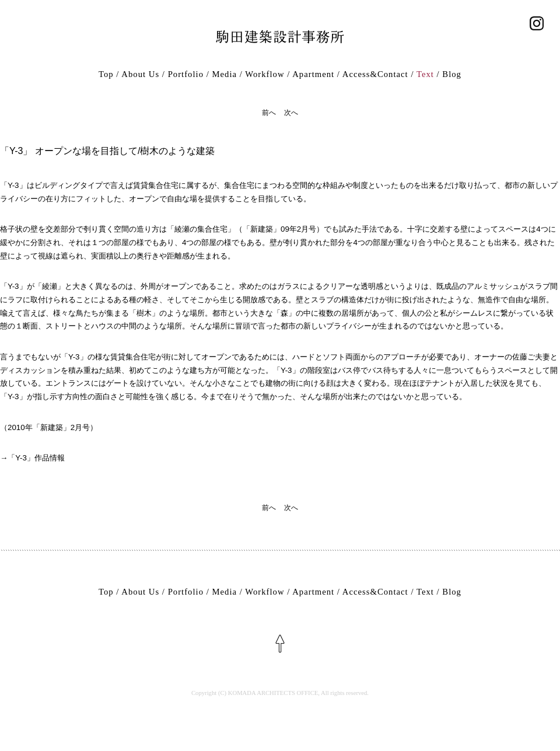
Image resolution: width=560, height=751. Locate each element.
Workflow (265, 74)
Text (425, 74)
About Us (140, 74)
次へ (291, 113)
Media (224, 74)
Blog (452, 74)
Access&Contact (375, 74)
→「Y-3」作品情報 (32, 458)
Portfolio (186, 74)
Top (106, 74)
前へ (269, 113)
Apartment (313, 74)
